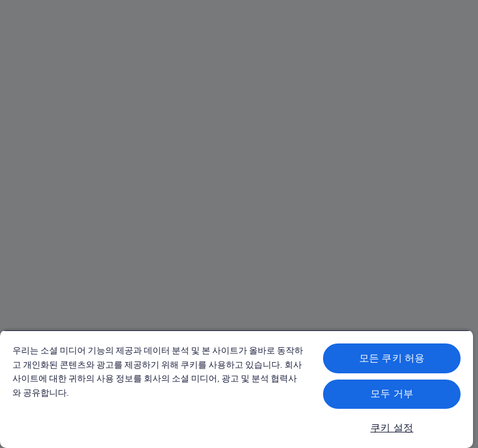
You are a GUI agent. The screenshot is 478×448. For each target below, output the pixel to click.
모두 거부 (392, 394)
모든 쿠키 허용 (392, 358)
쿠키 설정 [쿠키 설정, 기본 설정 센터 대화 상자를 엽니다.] (392, 428)
